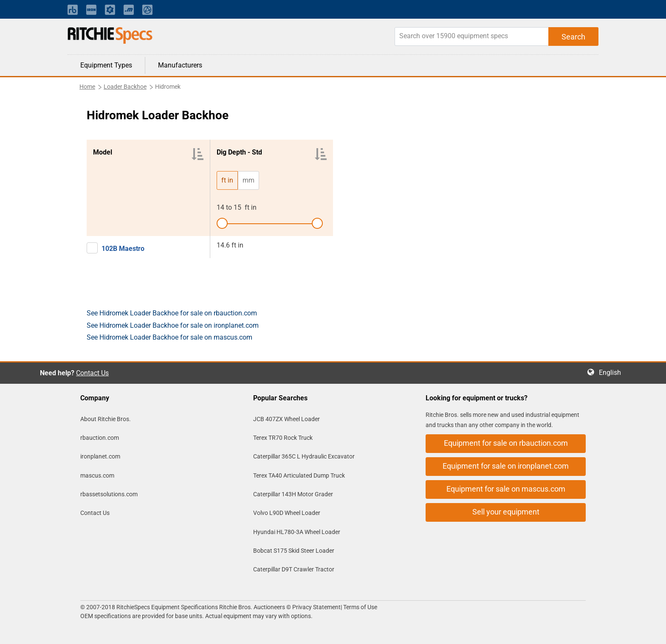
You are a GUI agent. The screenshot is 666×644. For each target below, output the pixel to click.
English (612, 373)
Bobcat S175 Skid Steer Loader (294, 551)
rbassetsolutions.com (109, 494)
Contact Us (92, 373)
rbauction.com (100, 438)
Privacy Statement (316, 607)
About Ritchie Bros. (106, 419)
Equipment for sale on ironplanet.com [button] (506, 466)
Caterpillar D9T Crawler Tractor (294, 569)
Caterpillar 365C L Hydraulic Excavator (304, 456)
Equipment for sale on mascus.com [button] (506, 489)
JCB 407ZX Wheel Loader (286, 419)
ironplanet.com (100, 456)
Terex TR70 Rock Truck (283, 438)
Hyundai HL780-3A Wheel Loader (297, 532)
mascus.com (97, 475)
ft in (227, 180)
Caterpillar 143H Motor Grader (293, 494)
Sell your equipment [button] (506, 512)
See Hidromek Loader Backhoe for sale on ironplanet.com (173, 325)
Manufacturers (180, 65)
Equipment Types (106, 65)
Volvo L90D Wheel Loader (287, 513)
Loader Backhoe (125, 87)
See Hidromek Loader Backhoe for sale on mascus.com (169, 337)
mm (248, 180)
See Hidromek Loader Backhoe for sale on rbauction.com (172, 313)
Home (87, 87)
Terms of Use (360, 607)
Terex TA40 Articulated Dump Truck (299, 475)
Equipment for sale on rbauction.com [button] (506, 443)
